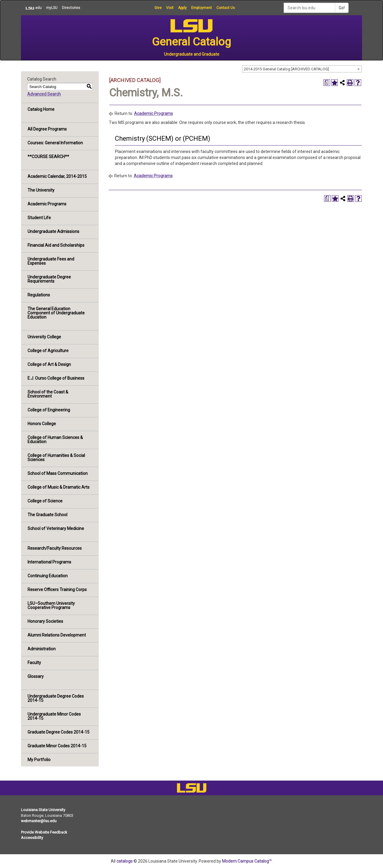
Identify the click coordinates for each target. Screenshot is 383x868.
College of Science (45, 501)
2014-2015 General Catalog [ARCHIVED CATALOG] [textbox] (286, 69)
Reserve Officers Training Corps (57, 590)
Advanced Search (44, 94)
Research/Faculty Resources (55, 548)
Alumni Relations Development (57, 635)
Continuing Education (48, 576)
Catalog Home (41, 109)
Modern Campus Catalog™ (247, 861)
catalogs (124, 861)
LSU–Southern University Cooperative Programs (51, 605)
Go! (342, 8)
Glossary (36, 676)
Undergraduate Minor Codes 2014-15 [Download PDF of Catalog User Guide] (54, 716)
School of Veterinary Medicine (56, 528)
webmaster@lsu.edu (39, 821)
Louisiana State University (43, 810)
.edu (31, 8)
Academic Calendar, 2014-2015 (57, 176)
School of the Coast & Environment (48, 394)
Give (158, 8)
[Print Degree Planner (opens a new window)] (327, 83)
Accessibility (32, 838)
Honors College (42, 424)
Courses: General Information (55, 143)
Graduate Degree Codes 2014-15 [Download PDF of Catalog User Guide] (58, 732)
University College (44, 337)
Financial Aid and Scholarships (56, 245)
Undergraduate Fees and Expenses (51, 261)
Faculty (34, 663)
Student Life (39, 218)
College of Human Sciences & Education (55, 440)
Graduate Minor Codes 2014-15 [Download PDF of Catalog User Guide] (57, 746)
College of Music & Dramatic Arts (58, 487)
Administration (42, 649)
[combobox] (302, 69)
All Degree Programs (47, 129)
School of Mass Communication (58, 473)
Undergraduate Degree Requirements (49, 279)
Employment (202, 8)
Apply (182, 8)
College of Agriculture (48, 351)
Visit (170, 8)
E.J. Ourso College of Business (56, 378)
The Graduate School (47, 515)
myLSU (52, 8)
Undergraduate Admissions (53, 231)
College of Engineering (49, 410)
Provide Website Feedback (44, 832)
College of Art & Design (49, 364)
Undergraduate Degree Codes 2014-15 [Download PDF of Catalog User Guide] (56, 698)
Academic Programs (47, 204)
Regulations (39, 295)
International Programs (49, 562)
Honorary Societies (45, 621)
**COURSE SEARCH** (48, 157)
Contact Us (226, 8)
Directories (71, 8)
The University (41, 190)
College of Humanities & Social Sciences (56, 458)
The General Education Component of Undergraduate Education (56, 313)
